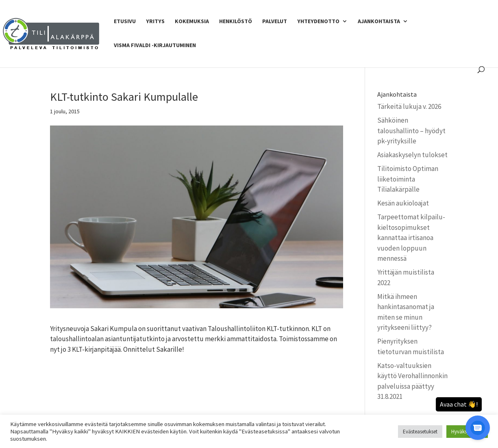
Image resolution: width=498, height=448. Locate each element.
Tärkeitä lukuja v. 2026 (409, 106)
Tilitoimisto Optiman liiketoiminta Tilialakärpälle (408, 179)
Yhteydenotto (318, 22)
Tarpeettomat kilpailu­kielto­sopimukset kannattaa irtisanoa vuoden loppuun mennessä (411, 238)
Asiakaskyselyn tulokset (412, 155)
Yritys (155, 22)
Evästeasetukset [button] (420, 432)
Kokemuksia (192, 22)
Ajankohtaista (379, 22)
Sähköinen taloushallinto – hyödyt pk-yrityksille (411, 131)
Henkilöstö (236, 22)
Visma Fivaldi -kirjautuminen (155, 45)
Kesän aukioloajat (403, 203)
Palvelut (275, 22)
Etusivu (125, 22)
